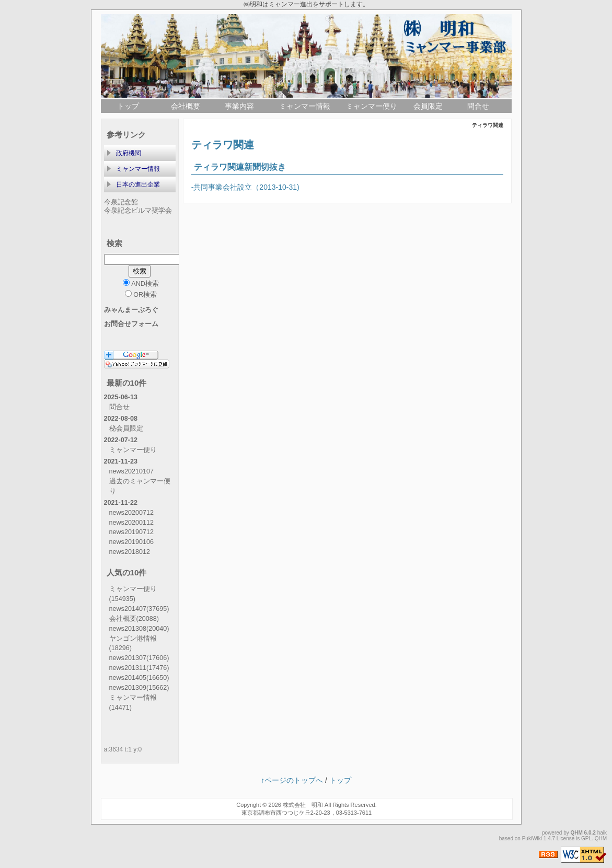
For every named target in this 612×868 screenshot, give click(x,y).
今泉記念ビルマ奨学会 (138, 211)
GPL (586, 838)
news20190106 (131, 542)
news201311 (139, 668)
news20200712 (131, 513)
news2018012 (130, 552)
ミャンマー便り (372, 106)
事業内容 (239, 106)
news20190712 (131, 532)
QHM (577, 833)
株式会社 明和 (303, 805)
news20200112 (131, 523)
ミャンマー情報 (305, 106)
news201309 (139, 688)
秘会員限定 (126, 429)
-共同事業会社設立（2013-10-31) (245, 187)
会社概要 (186, 106)
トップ (128, 106)
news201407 (139, 609)
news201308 (139, 629)
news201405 (139, 678)
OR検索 (141, 294)
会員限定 (428, 106)
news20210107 (131, 471)
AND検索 (141, 283)
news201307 (139, 658)
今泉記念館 (121, 202)
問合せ (478, 106)
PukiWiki (532, 838)
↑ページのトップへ (292, 780)
